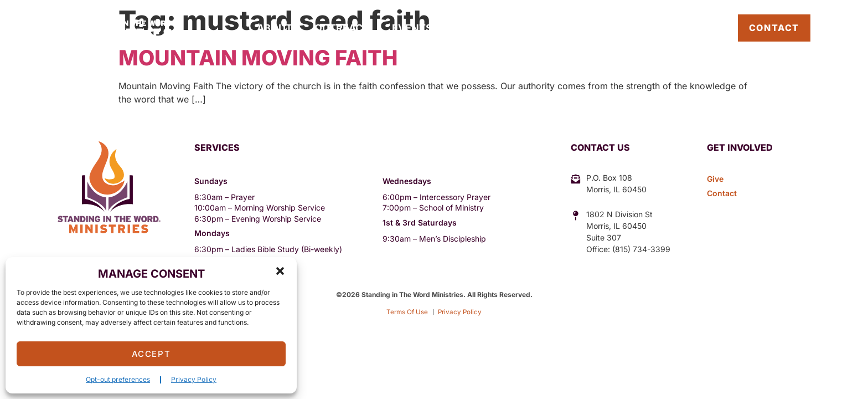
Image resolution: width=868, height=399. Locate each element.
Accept (151, 354)
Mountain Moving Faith (258, 58)
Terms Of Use (406, 312)
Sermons (480, 28)
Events (412, 28)
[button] (280, 271)
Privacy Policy (194, 379)
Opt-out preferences (118, 379)
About (275, 28)
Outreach (342, 28)
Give (539, 28)
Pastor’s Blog (687, 28)
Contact (774, 28)
